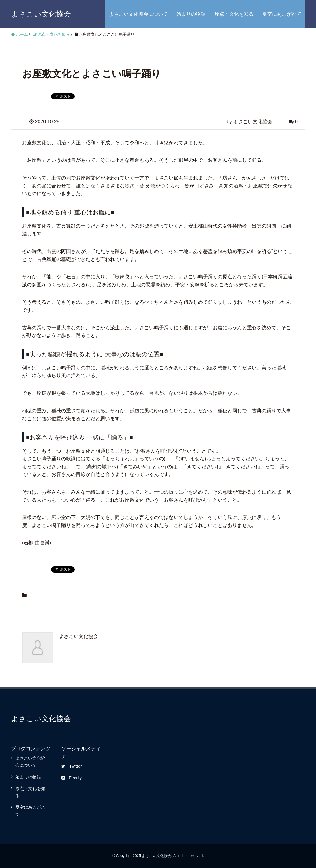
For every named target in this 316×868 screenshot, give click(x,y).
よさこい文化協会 (41, 14)
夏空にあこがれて (282, 14)
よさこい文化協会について (138, 14)
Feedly (72, 778)
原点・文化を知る (234, 14)
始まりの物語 (191, 14)
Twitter (72, 766)
